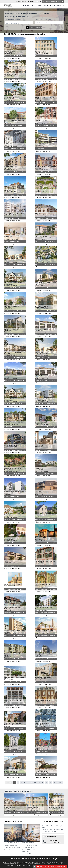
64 (54, 782)
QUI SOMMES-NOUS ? (21, 1)
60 (50, 782)
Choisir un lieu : (43, 20)
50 (47, 782)
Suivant (60, 782)
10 (31, 782)
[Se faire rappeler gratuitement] (35, 866)
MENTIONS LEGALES (30, 859)
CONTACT (38, 1)
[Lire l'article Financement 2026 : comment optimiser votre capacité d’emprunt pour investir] (31, 833)
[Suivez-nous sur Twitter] (56, 859)
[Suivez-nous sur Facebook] (62, 1)
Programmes (25, 5)
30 (39, 782)
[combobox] (19, 23)
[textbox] (49, 23)
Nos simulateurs (45, 5)
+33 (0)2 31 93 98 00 (51, 832)
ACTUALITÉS (31, 1)
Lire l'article (8, 849)
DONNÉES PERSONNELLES (43, 859)
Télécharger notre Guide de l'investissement (52, 866)
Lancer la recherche (34, 27)
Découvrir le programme (12, 58)
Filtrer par (14, 20)
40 (43, 782)
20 (35, 782)
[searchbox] (14, 23)
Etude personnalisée (58, 5)
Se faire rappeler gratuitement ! (51, 1)
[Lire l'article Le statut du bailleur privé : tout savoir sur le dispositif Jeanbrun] (13, 833)
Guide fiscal (34, 5)
